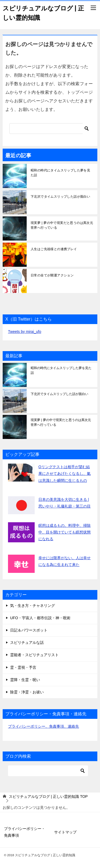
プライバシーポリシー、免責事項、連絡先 (43, 726)
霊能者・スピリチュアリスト (34, 655)
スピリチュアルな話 (27, 642)
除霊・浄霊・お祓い (27, 692)
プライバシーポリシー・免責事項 (25, 832)
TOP (48, 796)
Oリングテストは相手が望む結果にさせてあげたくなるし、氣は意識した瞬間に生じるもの (65, 474)
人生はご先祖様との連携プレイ (54, 249)
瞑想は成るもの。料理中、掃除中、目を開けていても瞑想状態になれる (65, 532)
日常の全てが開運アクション (52, 275)
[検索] (50, 129)
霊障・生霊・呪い (25, 680)
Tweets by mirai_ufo (25, 332)
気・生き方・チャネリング (33, 606)
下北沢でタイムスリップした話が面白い (60, 197)
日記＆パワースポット (29, 630)
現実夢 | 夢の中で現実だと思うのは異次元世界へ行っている (62, 225)
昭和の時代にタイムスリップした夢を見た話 (60, 173)
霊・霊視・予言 (23, 667)
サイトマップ (65, 832)
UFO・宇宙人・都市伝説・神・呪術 (40, 618)
